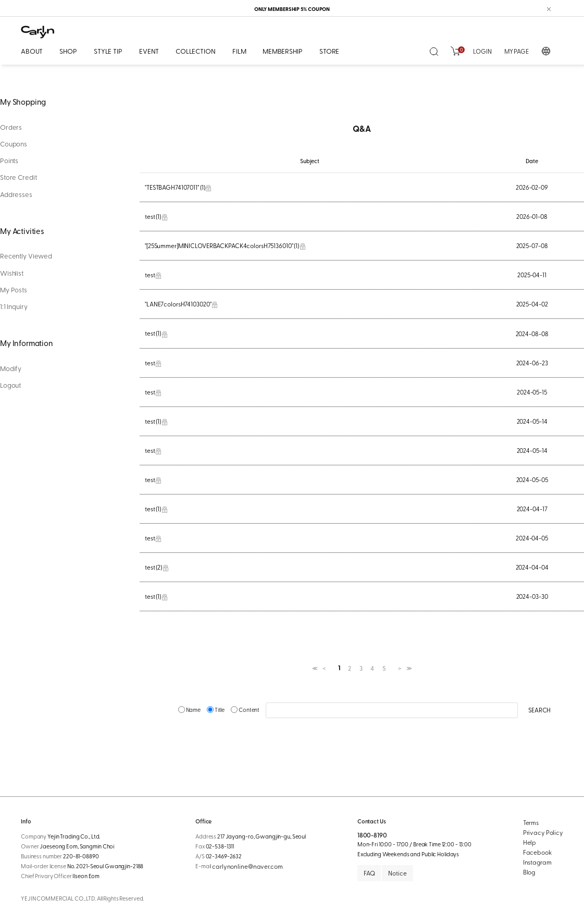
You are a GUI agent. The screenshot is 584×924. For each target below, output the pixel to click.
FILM (239, 51)
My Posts (14, 290)
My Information (27, 343)
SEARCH (539, 710)
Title (216, 710)
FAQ (369, 873)
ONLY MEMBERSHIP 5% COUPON (292, 9)
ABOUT (32, 51)
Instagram (537, 862)
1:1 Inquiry (14, 306)
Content (246, 710)
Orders (11, 127)
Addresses (16, 194)
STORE (329, 51)
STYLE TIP (108, 51)
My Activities (22, 231)
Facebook (537, 852)
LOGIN (482, 51)
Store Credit (18, 177)
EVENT (149, 51)
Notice (397, 873)
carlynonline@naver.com (247, 866)
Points (9, 161)
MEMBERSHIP (283, 51)
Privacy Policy (543, 832)
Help (530, 842)
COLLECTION (196, 51)
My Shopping (23, 101)
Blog (529, 872)
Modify (11, 368)
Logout (10, 385)
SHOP (68, 51)
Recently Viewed (26, 256)
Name (190, 710)
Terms (531, 822)
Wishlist (12, 273)
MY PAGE (517, 51)
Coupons (14, 144)
